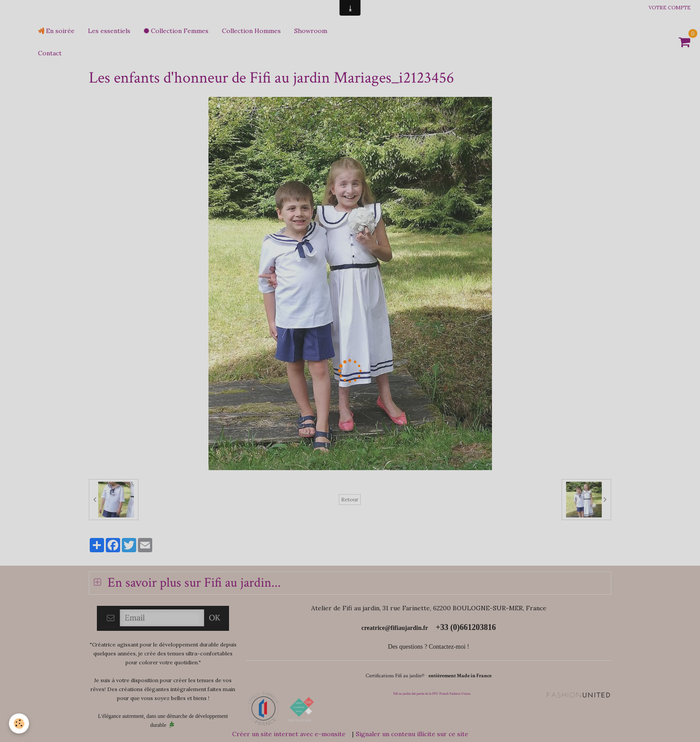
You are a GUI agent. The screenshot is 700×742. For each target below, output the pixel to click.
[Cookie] (19, 723)
